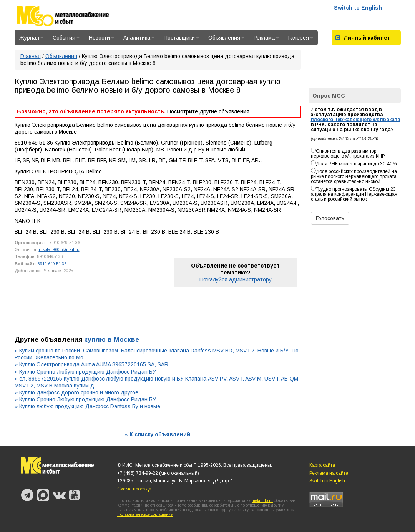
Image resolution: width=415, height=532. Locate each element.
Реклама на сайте (329, 473)
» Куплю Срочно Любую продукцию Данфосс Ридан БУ (85, 372)
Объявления (226, 38)
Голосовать (330, 218)
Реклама (266, 38)
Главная (31, 56)
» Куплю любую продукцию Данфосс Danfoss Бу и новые (87, 406)
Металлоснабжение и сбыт (73, 16)
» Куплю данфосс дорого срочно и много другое (76, 392)
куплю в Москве (112, 339)
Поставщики (181, 38)
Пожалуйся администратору (236, 279)
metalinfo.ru (262, 501)
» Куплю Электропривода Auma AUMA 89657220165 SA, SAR (91, 364)
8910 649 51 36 (52, 264)
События (66, 38)
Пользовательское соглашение (145, 515)
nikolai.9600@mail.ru (59, 249)
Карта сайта (322, 465)
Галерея (301, 38)
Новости (101, 38)
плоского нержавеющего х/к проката (356, 120)
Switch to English (358, 8)
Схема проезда (134, 489)
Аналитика (139, 38)
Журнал (31, 38)
